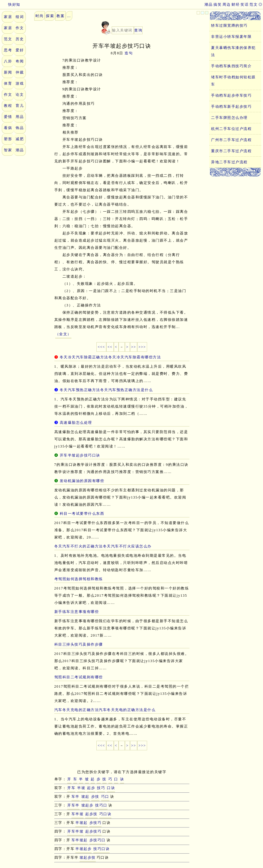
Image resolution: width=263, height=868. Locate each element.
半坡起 (82, 823)
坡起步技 (88, 857)
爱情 (8, 117)
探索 (50, 16)
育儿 (20, 106)
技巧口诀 (101, 849)
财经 (236, 5)
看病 (8, 128)
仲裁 (20, 72)
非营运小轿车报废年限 (231, 37)
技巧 (101, 788)
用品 (20, 117)
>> (134, 347)
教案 (60, 16)
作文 (20, 28)
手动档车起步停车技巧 (231, 95)
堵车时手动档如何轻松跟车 (233, 81)
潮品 (209, 5)
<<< (101, 347)
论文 (20, 95)
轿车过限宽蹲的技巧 (229, 26)
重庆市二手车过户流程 (231, 151)
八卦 (8, 61)
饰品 (20, 128)
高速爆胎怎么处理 (76, 423)
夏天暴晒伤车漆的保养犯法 (233, 51)
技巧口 (101, 805)
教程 (8, 106)
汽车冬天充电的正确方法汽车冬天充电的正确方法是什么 (105, 710)
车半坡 (78, 814)
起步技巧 (93, 831)
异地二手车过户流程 (229, 162)
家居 (8, 17)
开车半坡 (75, 831)
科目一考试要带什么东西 (82, 514)
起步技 (91, 814)
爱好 (20, 50)
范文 (254, 5)
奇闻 (20, 61)
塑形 (8, 139)
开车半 (73, 805)
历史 (20, 39)
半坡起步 (83, 849)
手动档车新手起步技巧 (231, 107)
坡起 (85, 797)
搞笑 (218, 5)
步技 (95, 797)
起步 (91, 788)
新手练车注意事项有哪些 (77, 612)
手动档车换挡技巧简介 (231, 66)
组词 (20, 17)
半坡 (81, 788)
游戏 (20, 83)
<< (110, 347)
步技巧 (96, 823)
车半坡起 (80, 840)
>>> (142, 347)
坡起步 (88, 805)
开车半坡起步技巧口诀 (80, 455)
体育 (8, 83)
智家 (8, 150)
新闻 (8, 72)
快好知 (10, 5)
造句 (129, 53)
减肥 (20, 139)
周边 (227, 5)
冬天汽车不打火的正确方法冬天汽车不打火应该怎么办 (103, 546)
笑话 (245, 5)
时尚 (39, 16)
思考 (8, 50)
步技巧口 (98, 840)
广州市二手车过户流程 (231, 140)
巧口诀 (106, 814)
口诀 (111, 788)
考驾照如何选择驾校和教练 (79, 579)
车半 (76, 797)
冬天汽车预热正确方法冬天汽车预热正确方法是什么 (106, 390)
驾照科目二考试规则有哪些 (79, 677)
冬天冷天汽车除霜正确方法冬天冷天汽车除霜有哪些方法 (110, 357)
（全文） (63, 334)
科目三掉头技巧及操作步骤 (79, 644)
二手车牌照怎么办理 (229, 118)
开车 (71, 788)
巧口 (105, 797)
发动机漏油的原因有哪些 (82, 481)
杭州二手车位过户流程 (231, 129)
